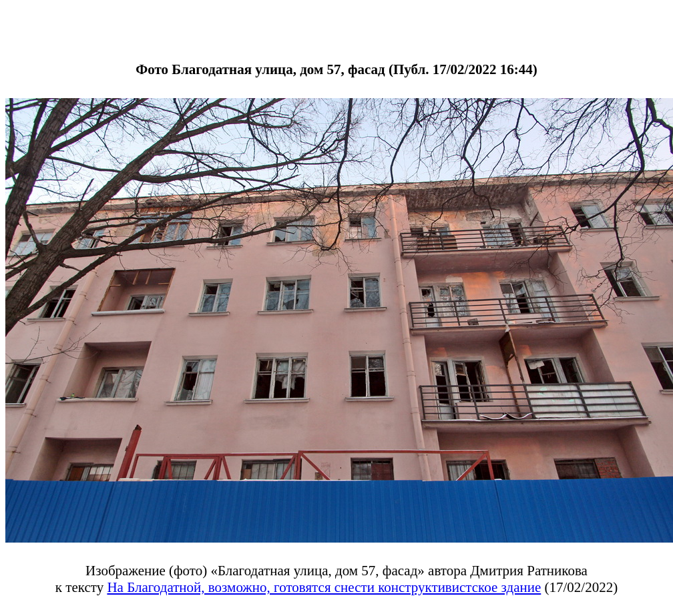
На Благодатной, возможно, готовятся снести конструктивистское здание (324, 587)
